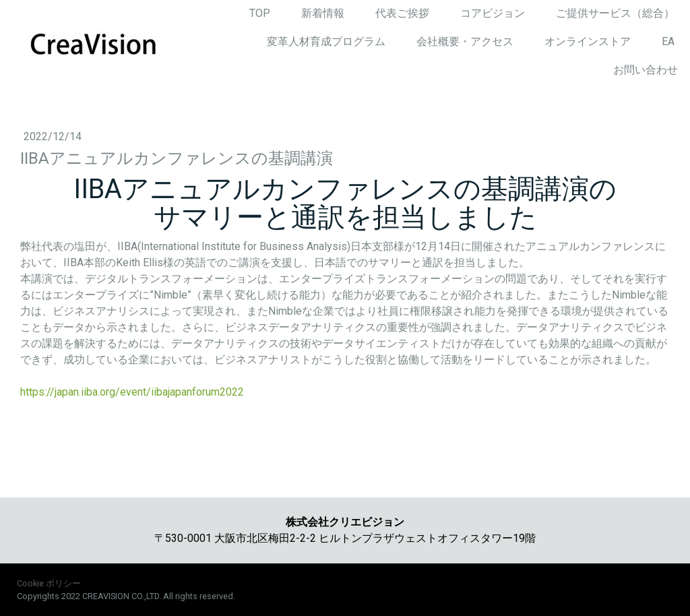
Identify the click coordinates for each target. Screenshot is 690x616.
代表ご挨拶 (402, 13)
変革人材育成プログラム (326, 41)
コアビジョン (493, 13)
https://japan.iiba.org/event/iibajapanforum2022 (132, 392)
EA (668, 41)
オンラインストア (588, 41)
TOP (260, 13)
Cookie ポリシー (49, 583)
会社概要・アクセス (465, 41)
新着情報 (323, 13)
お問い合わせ (646, 70)
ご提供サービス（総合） (615, 13)
